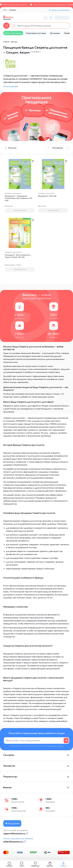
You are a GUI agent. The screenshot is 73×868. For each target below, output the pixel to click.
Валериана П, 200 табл (47, 196)
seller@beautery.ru (13, 842)
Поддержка (12, 823)
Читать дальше (11, 86)
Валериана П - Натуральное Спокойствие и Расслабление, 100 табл (18, 198)
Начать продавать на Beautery (18, 838)
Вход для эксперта (61, 10)
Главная (6, 42)
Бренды (14, 42)
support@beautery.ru (14, 833)
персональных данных (55, 746)
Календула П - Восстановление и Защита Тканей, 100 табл (18, 256)
